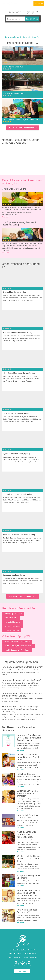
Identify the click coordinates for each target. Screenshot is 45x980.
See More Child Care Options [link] (23, 128)
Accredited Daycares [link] (12, 622)
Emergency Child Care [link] (13, 614)
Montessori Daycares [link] (13, 626)
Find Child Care (32, 19)
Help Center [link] (22, 971)
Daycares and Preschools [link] (13, 37)
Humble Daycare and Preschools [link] (17, 650)
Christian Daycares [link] (12, 630)
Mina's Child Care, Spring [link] (14, 189)
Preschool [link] (27, 37)
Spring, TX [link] (35, 37)
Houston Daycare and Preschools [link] (17, 642)
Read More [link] (6, 217)
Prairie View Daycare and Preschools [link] (19, 646)
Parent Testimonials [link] (14, 957)
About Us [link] (13, 950)
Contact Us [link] (32, 950)
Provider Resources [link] (29, 954)
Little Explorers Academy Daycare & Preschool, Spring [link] (19, 224)
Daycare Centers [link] (11, 618)
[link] (10, 4)
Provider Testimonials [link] (30, 957)
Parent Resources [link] (15, 954)
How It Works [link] (22, 950)
